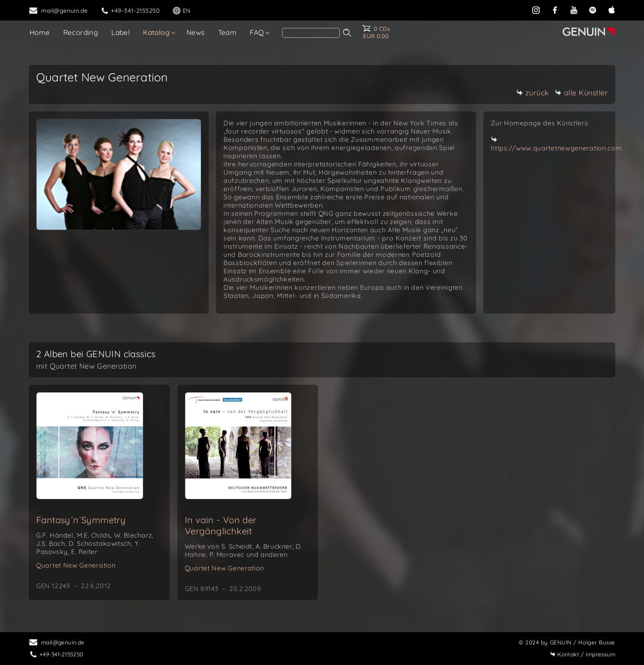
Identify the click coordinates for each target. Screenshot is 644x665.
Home (40, 32)
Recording (81, 32)
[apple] (612, 10)
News (196, 32)
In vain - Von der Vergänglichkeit (221, 525)
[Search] (311, 33)
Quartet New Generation (76, 565)
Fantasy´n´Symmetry (81, 520)
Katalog (156, 32)
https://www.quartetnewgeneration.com (556, 148)
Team (228, 32)
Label (121, 32)
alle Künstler (582, 93)
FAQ (257, 32)
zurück (533, 93)
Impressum (583, 654)
